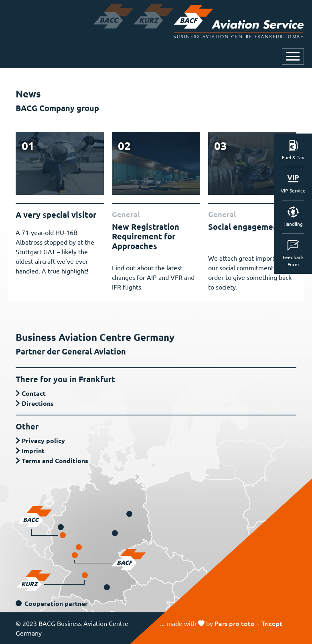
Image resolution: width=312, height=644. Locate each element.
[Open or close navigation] (293, 56)
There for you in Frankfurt (65, 379)
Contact (34, 393)
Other (27, 426)
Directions (38, 403)
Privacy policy (43, 440)
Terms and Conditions (55, 461)
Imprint (33, 451)
